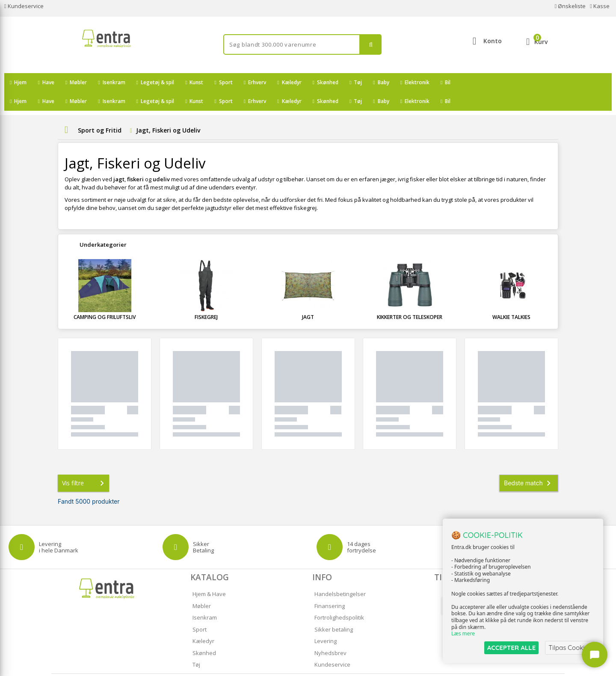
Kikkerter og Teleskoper (410, 298)
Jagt (308, 298)
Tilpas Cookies (570, 648)
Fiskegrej (206, 298)
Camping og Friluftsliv (105, 298)
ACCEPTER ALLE (511, 648)
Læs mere (463, 634)
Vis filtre (85, 464)
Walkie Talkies (511, 298)
